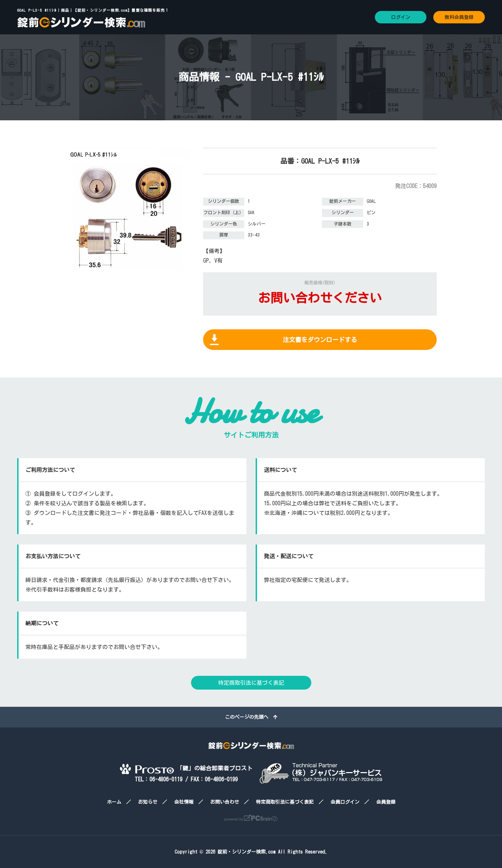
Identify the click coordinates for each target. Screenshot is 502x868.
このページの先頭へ (251, 717)
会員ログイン (345, 802)
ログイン (401, 17)
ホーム (114, 802)
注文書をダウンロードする (320, 340)
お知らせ (148, 802)
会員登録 (386, 802)
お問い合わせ (225, 802)
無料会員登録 (459, 17)
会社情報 (184, 802)
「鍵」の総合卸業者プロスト (186, 768)
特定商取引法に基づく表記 (251, 683)
